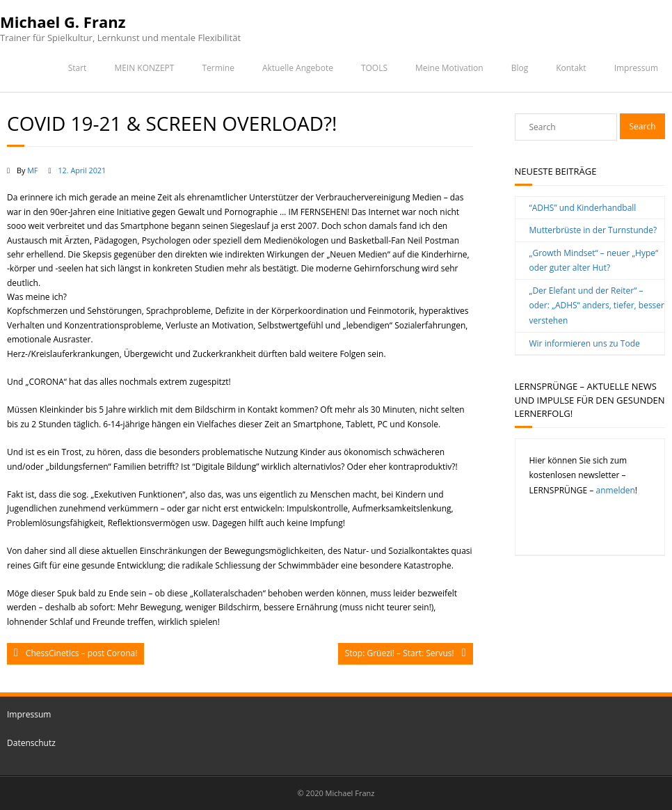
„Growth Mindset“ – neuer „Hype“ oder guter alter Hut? (594, 261)
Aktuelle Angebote (298, 68)
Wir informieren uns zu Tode (585, 343)
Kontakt (571, 68)
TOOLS (374, 68)
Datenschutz (31, 743)
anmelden (616, 490)
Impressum (636, 68)
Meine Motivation (449, 68)
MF (32, 170)
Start (78, 68)
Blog (520, 68)
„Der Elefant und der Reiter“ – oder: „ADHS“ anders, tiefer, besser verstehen (597, 305)
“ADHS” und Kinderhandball (583, 208)
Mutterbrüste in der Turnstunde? (593, 230)
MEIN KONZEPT (144, 68)
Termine (218, 68)
